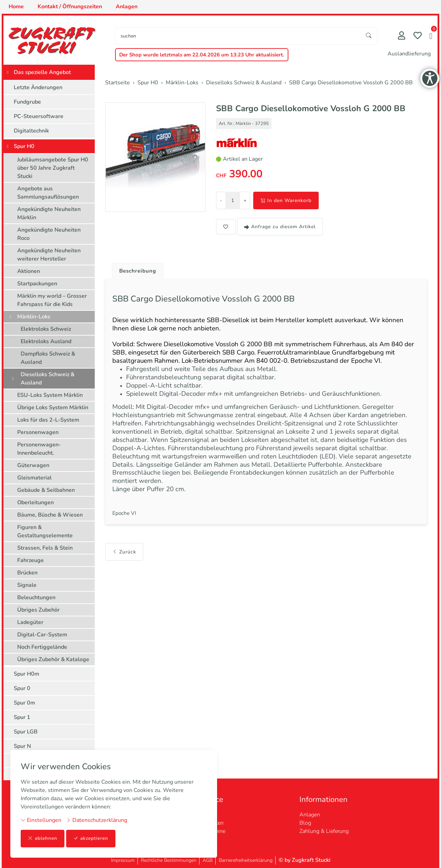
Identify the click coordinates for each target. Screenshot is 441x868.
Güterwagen (33, 465)
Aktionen (29, 271)
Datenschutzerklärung (97, 820)
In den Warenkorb (286, 200)
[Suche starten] (369, 36)
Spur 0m (24, 703)
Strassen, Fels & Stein (45, 548)
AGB (208, 860)
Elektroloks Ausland (46, 341)
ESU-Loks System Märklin (50, 395)
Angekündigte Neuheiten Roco (49, 234)
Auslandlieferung (409, 54)
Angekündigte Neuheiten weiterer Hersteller (49, 255)
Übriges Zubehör (38, 610)
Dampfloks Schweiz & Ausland (48, 358)
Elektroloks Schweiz (46, 329)
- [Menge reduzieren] (221, 200)
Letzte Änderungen (38, 87)
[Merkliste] (418, 36)
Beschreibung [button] (139, 271)
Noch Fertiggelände (42, 647)
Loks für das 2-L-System (48, 420)
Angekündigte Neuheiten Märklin (49, 213)
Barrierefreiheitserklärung (246, 860)
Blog (305, 823)
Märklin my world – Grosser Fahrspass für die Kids (52, 300)
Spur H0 (24, 146)
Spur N (22, 746)
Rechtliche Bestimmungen (169, 860)
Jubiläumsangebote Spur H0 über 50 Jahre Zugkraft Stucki (53, 168)
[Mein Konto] (402, 36)
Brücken (27, 573)
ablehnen (43, 839)
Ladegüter (30, 622)
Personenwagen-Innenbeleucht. (39, 449)
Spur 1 (22, 717)
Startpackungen (37, 284)
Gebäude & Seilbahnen (46, 490)
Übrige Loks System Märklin (53, 407)
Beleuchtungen (36, 597)
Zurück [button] (124, 562)
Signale (27, 585)
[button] (431, 37)
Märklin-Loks (34, 317)
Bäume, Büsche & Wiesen (50, 515)
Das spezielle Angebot (42, 72)
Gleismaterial (34, 478)
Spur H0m (27, 674)
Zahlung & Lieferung (324, 831)
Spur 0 (22, 688)
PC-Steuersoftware (39, 116)
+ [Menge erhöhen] (245, 200)
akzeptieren (91, 839)
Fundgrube (27, 102)
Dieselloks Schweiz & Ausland (48, 379)
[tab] (136, 269)
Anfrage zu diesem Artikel (280, 227)
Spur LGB (26, 732)
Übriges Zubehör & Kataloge (53, 659)
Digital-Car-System (42, 635)
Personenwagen (38, 432)
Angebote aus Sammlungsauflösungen (48, 193)
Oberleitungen (35, 502)
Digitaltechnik (31, 131)
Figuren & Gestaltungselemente (45, 531)
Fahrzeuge (30, 560)
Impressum (123, 860)
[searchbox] (238, 36)
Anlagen (310, 815)
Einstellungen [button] (41, 820)
